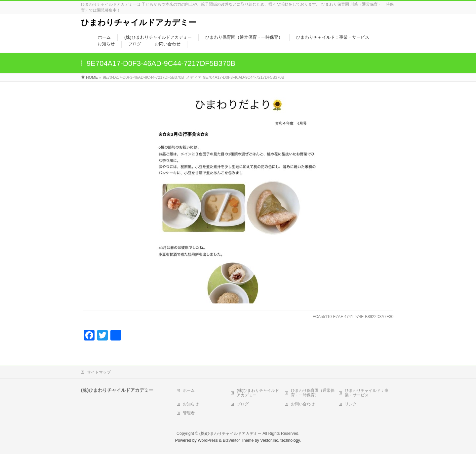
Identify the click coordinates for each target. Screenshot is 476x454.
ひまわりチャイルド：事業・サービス (367, 393)
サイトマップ (99, 372)
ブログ (243, 404)
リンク (351, 404)
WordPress (208, 440)
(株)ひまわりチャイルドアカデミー (258, 393)
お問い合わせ (303, 404)
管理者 (189, 413)
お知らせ (191, 404)
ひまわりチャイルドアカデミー (139, 22)
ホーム (189, 390)
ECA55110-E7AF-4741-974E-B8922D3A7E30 (353, 317)
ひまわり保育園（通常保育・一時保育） (313, 393)
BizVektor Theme (238, 440)
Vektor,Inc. (270, 440)
